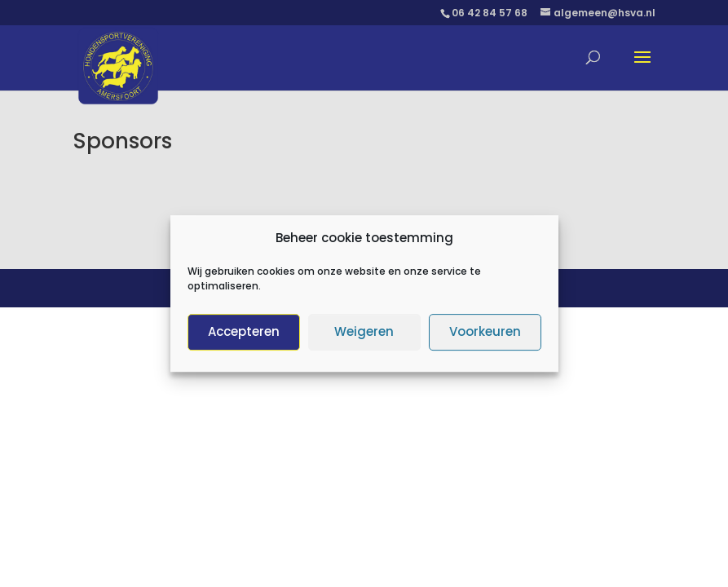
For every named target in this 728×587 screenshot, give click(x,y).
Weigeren (364, 336)
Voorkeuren (485, 336)
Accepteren (244, 336)
